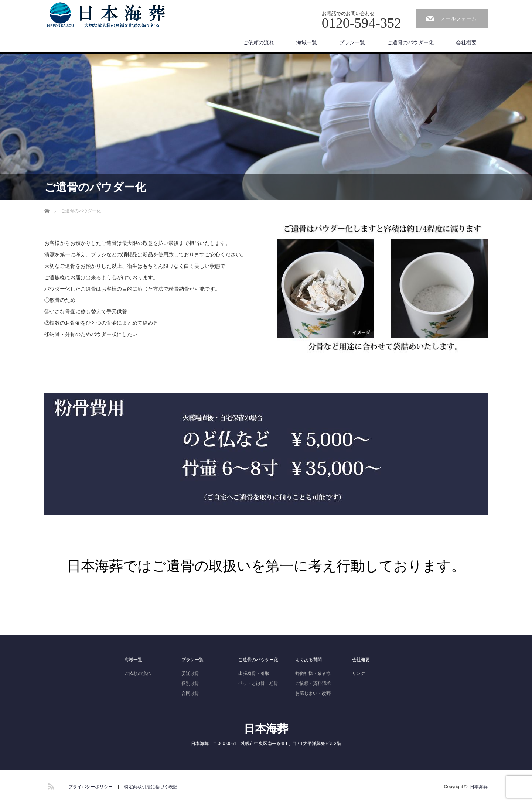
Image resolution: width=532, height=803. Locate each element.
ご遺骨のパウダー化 (410, 42)
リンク (359, 673)
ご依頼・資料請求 (313, 683)
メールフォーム (458, 18)
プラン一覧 (352, 42)
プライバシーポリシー (91, 787)
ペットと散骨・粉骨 (258, 683)
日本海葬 (266, 729)
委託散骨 (190, 673)
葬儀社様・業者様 (313, 673)
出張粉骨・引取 (254, 673)
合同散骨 (190, 693)
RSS (50, 785)
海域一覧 (307, 42)
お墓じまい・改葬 (313, 693)
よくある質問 (308, 660)
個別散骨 (190, 683)
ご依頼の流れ (259, 42)
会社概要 (466, 42)
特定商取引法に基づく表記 (151, 787)
